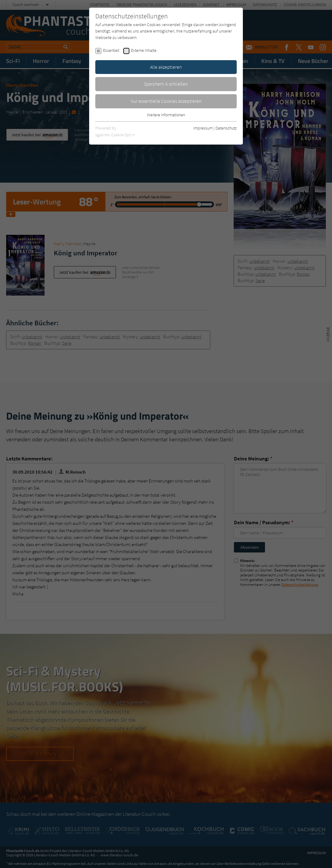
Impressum (203, 128)
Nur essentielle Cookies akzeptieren (166, 101)
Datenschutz (226, 128)
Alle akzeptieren (166, 67)
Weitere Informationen (166, 115)
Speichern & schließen (166, 84)
